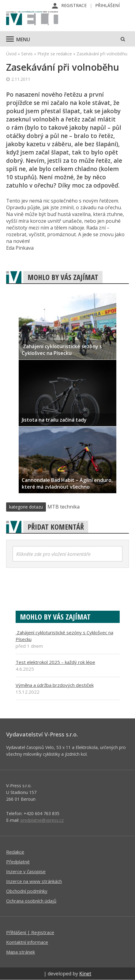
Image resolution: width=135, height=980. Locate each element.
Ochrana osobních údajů (31, 901)
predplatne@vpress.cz (42, 820)
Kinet (85, 974)
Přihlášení (107, 5)
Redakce (15, 852)
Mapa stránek (21, 952)
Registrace (74, 5)
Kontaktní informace (27, 942)
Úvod (11, 54)
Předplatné (18, 862)
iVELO (32, 19)
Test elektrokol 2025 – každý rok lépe (55, 662)
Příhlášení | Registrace (30, 932)
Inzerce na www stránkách (34, 881)
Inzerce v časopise (26, 871)
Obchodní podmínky (27, 891)
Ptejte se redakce (55, 54)
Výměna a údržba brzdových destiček (55, 685)
